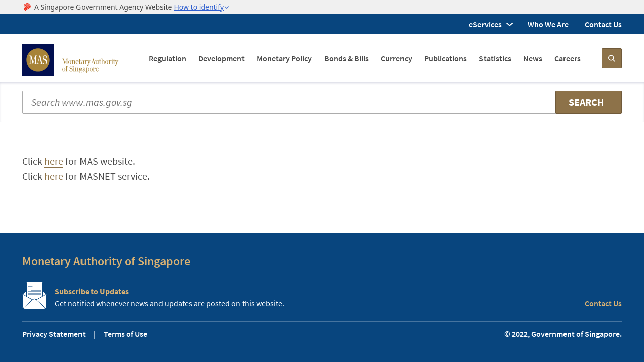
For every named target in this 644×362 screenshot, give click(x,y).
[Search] (612, 58)
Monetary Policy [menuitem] (284, 58)
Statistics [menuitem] (495, 58)
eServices (485, 24)
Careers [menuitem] (568, 58)
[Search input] (322, 102)
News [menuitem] (533, 58)
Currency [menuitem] (396, 58)
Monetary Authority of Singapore (106, 261)
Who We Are (548, 24)
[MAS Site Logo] (70, 60)
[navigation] (365, 58)
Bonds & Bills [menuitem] (346, 58)
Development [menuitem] (221, 58)
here (54, 161)
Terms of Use (126, 334)
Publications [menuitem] (446, 58)
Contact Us (603, 24)
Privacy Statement (54, 334)
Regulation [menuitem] (168, 58)
